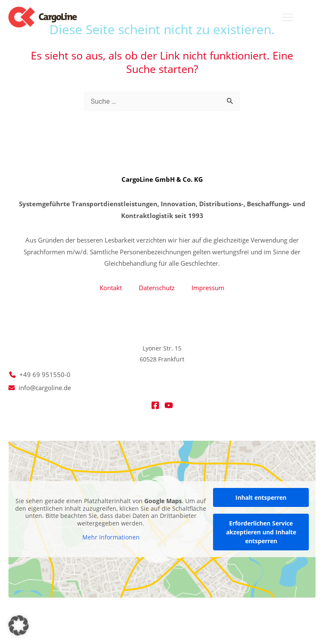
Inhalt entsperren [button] (261, 497)
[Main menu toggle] (288, 18)
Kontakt (111, 288)
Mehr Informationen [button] (111, 537)
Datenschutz (157, 288)
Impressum (208, 288)
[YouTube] (169, 405)
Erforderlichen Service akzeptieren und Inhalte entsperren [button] (261, 532)
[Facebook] (155, 405)
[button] (312, 18)
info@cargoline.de (45, 388)
